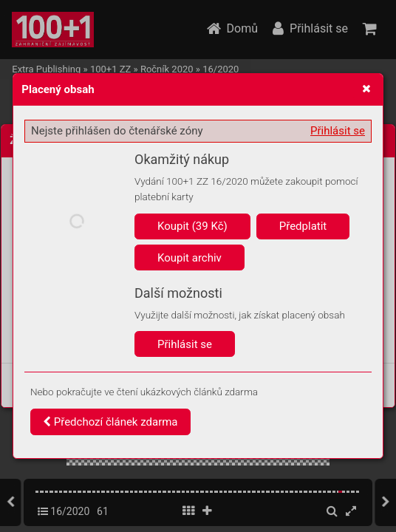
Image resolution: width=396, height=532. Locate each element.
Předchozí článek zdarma (110, 422)
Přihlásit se (338, 131)
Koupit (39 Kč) (192, 226)
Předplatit (303, 226)
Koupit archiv (190, 258)
